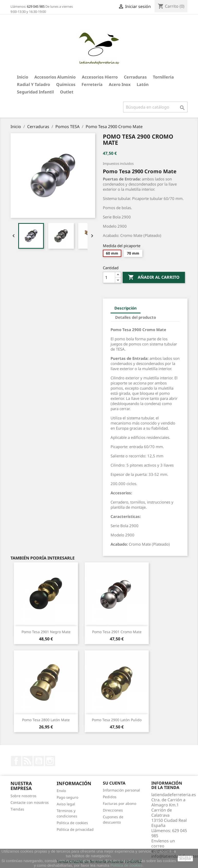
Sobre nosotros (23, 796)
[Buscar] (155, 107)
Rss (27, 761)
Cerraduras (135, 77)
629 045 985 (36, 6)
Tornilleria (163, 77)
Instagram (50, 761)
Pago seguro (67, 797)
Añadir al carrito (154, 277)
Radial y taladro (33, 84)
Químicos (66, 84)
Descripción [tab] (126, 308)
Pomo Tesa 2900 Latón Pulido (117, 720)
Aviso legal (66, 804)
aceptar (185, 859)
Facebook (16, 761)
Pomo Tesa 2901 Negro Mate (46, 632)
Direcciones (113, 810)
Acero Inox (120, 84)
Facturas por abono (120, 803)
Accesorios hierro (100, 77)
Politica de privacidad (75, 829)
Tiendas (17, 809)
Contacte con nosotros (30, 802)
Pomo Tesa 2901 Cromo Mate (117, 632)
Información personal (121, 790)
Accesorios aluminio (55, 77)
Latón (143, 84)
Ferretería (92, 84)
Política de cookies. (127, 865)
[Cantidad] (109, 277)
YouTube (39, 761)
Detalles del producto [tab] (136, 317)
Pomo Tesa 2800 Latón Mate (46, 720)
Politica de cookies (72, 823)
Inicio (23, 77)
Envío (61, 791)
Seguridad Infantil (35, 92)
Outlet (67, 92)
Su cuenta (114, 783)
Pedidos (110, 797)
